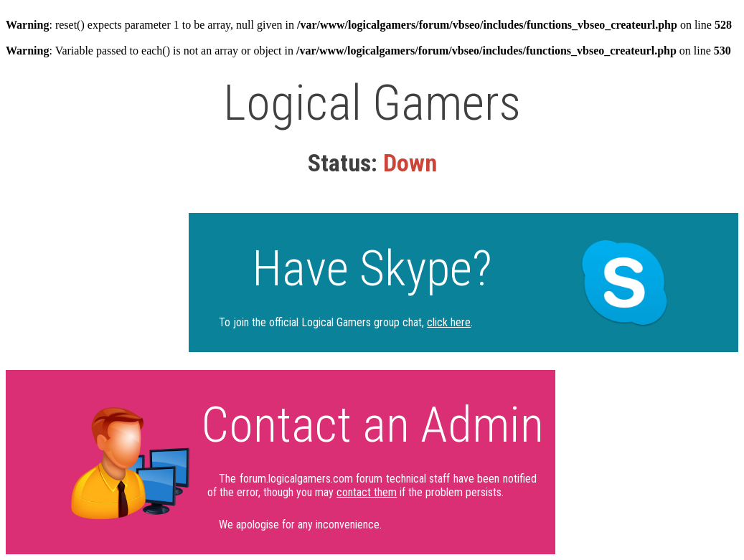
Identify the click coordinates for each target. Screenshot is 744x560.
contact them (367, 492)
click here (449, 322)
